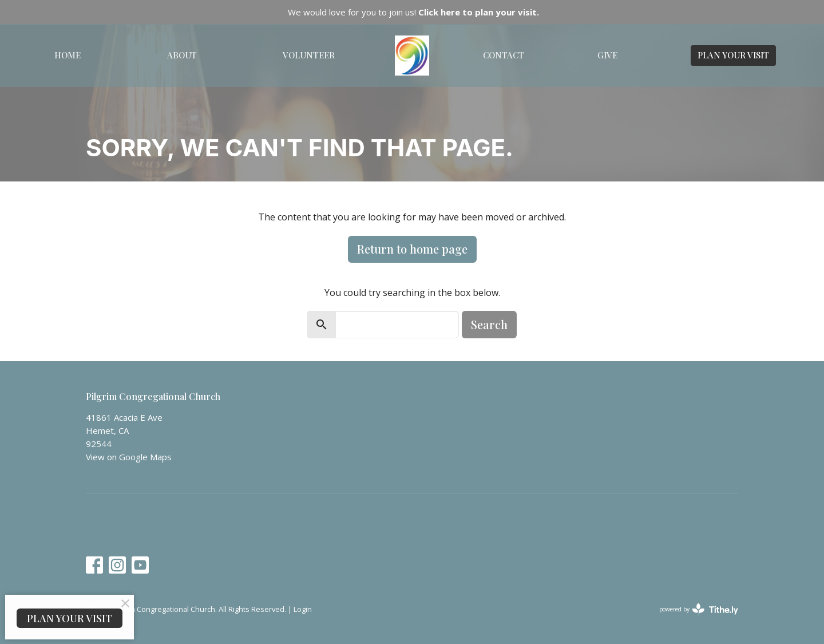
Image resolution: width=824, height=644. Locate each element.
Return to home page (412, 249)
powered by (699, 609)
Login (303, 609)
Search (489, 324)
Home (68, 55)
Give (607, 55)
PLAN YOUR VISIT (733, 55)
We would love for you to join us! (413, 12)
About (182, 55)
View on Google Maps (129, 457)
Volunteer (309, 55)
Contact (504, 55)
